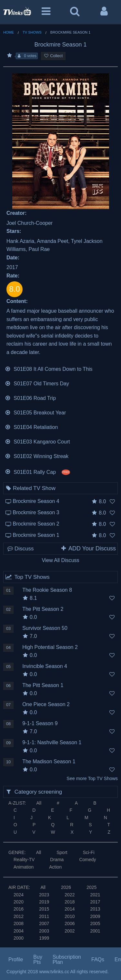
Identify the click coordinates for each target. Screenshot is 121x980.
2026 (66, 887)
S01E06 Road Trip (30, 397)
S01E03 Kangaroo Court (37, 441)
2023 (44, 895)
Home (9, 32)
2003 (44, 931)
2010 (70, 916)
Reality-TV (24, 860)
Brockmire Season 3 (36, 512)
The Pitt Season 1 (43, 685)
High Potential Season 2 (50, 647)
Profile (16, 959)
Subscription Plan (67, 959)
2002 (70, 931)
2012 (19, 916)
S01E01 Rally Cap (37, 471)
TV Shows (32, 32)
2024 (19, 895)
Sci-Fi (89, 852)
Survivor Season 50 (45, 628)
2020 (19, 902)
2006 (70, 923)
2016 (19, 909)
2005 (95, 923)
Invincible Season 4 (45, 666)
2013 (95, 909)
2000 (19, 938)
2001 (95, 931)
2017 (95, 902)
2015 (44, 909)
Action (55, 867)
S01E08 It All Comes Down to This (49, 368)
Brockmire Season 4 (36, 501)
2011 (44, 916)
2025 (91, 887)
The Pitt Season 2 (43, 609)
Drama (57, 860)
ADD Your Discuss (88, 548)
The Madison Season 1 (49, 761)
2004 (19, 931)
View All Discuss (60, 560)
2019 (44, 902)
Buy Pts (38, 959)
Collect (53, 56)
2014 (70, 909)
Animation (24, 867)
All (39, 803)
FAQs (98, 959)
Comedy (87, 860)
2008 (19, 923)
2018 (70, 902)
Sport (62, 852)
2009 (95, 916)
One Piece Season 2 (46, 704)
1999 (44, 938)
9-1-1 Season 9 (40, 723)
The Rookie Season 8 (47, 590)
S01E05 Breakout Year (35, 412)
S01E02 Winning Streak (37, 456)
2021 (95, 895)
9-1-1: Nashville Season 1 (52, 742)
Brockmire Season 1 (36, 535)
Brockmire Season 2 (36, 524)
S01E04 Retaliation (31, 427)
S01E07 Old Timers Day (37, 383)
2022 (70, 895)
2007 (44, 923)
